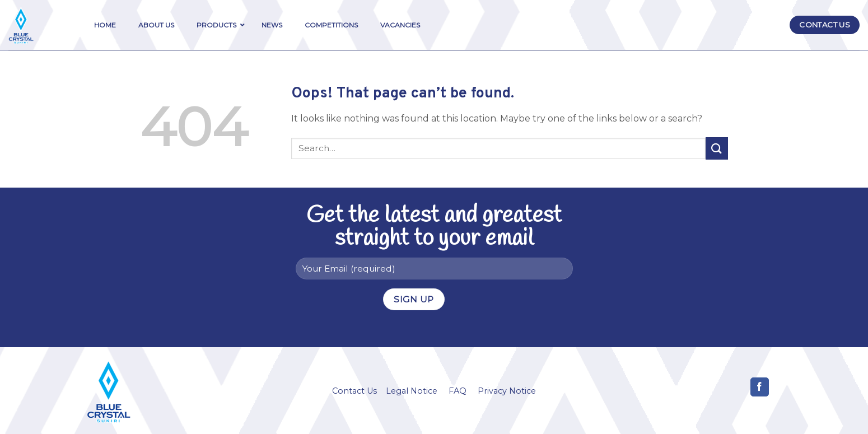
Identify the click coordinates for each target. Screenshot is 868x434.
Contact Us (354, 391)
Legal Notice (412, 391)
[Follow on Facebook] (760, 387)
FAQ (458, 391)
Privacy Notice (507, 391)
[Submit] (717, 148)
